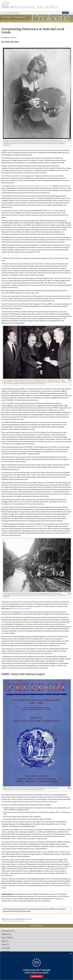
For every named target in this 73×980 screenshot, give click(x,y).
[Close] (71, 954)
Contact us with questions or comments (13, 921)
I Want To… (6, 945)
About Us (5, 941)
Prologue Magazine (21, 21)
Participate (6, 948)
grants (51, 210)
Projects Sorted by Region (21, 609)
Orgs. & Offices (7, 938)
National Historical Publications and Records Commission (33, 186)
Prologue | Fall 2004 (33, 21)
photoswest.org (40, 526)
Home (3, 21)
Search (65, 13)
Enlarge (69, 140)
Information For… (8, 931)
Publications (10, 21)
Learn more (37, 976)
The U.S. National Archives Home (30, 6)
